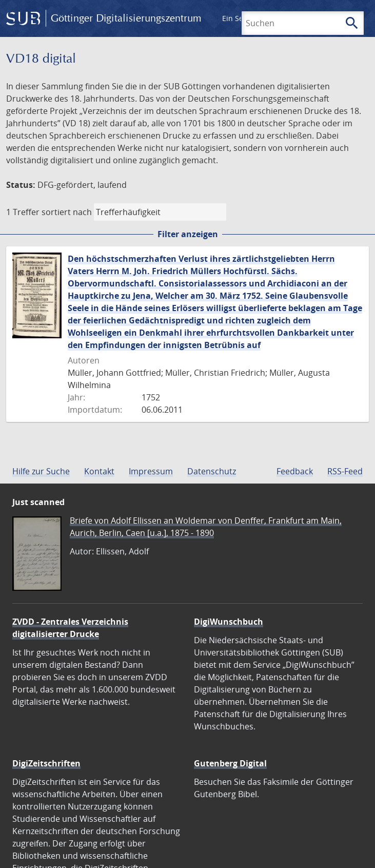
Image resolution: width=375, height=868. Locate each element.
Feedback (295, 471)
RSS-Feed (345, 471)
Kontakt (99, 471)
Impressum (151, 471)
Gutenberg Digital (230, 763)
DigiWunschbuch (229, 622)
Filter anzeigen (188, 234)
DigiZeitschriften (46, 763)
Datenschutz (212, 471)
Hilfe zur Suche (41, 471)
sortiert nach (67, 212)
